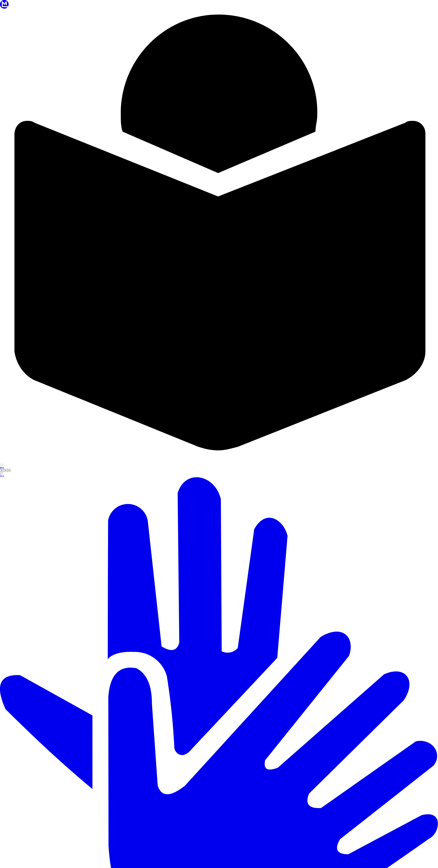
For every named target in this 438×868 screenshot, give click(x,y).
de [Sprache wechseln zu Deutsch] (1, 468)
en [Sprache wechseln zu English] (3, 468)
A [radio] (2, 470)
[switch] (2, 465)
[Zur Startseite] (4, 8)
